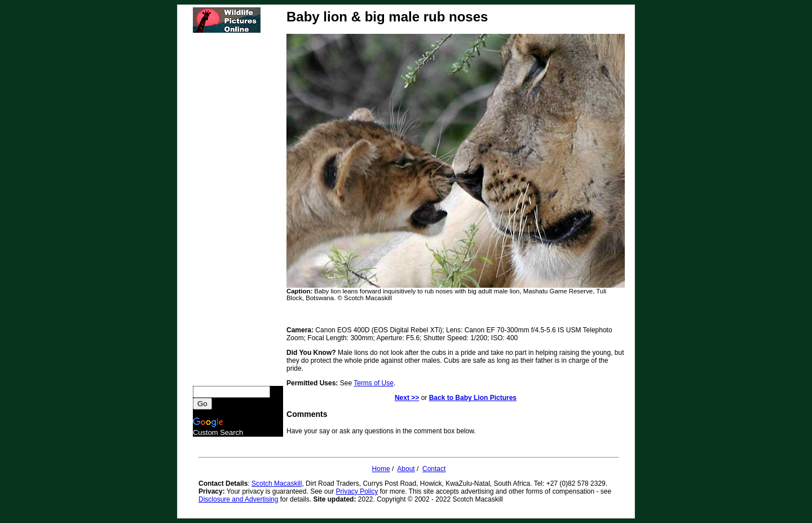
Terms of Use (374, 383)
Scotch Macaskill (277, 484)
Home (381, 469)
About (406, 469)
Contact (434, 469)
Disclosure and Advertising (238, 499)
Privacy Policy (357, 491)
